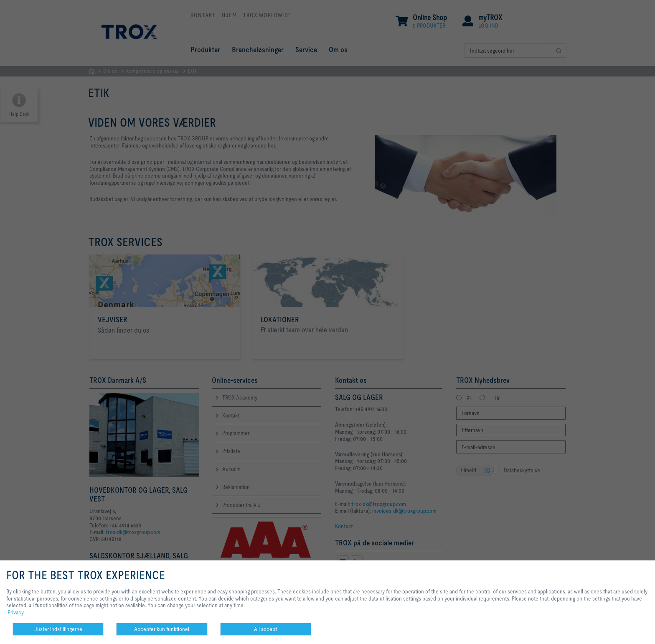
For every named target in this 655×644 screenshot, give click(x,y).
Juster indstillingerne (58, 629)
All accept (265, 629)
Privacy (16, 612)
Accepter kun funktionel (162, 629)
